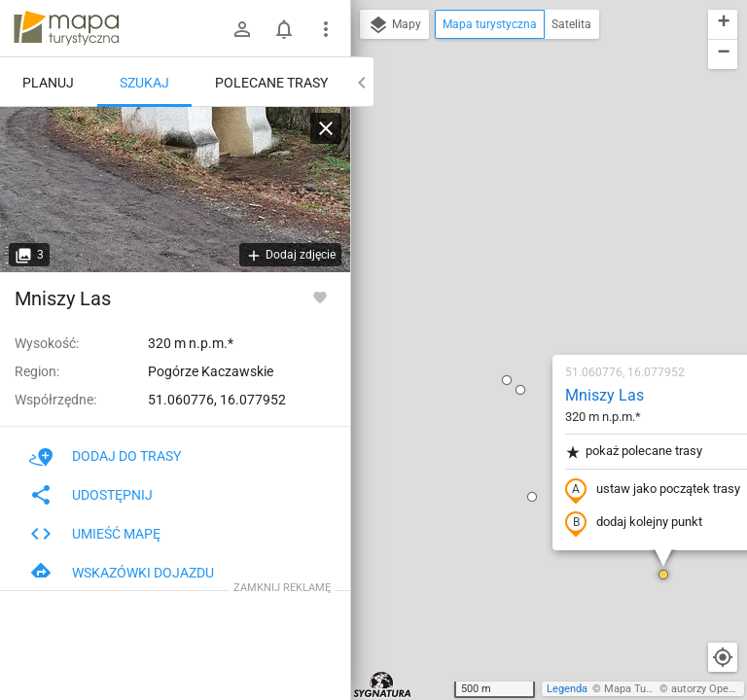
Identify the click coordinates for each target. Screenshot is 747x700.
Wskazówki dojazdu (122, 573)
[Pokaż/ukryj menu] (326, 29)
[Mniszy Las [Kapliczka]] (175, 190)
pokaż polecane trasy (519, 227)
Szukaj (144, 83)
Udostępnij (91, 495)
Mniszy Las (490, 171)
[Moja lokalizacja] (723, 657)
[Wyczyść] (326, 128)
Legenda (567, 689)
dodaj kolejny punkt (519, 298)
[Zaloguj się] (242, 29)
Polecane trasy (271, 83)
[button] (406, 165)
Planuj (48, 83)
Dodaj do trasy (105, 456)
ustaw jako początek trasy (538, 265)
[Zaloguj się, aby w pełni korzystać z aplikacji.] (320, 297)
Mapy (394, 25)
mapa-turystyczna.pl (66, 28)
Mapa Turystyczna (648, 689)
